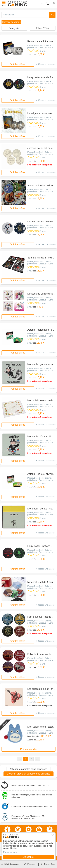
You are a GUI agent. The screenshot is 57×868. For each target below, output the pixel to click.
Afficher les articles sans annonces (28, 769)
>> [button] (38, 759)
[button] (11, 22)
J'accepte (28, 857)
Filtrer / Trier (43, 28)
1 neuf (30, 55)
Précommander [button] (28, 749)
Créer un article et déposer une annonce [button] (28, 774)
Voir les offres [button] (18, 64)
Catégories (14, 28)
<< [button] (19, 759)
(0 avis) (42, 51)
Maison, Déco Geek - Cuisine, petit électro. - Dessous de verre (40, 46)
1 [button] (26, 759)
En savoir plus (10, 852)
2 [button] (31, 759)
